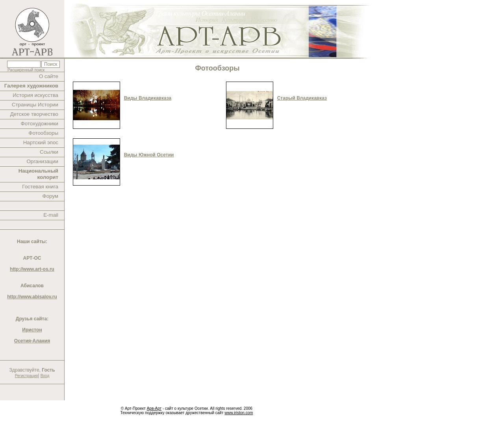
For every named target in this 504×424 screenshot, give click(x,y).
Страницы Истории (35, 105)
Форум (51, 196)
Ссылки (49, 152)
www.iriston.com (239, 413)
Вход (45, 376)
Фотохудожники (40, 124)
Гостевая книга (40, 187)
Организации (42, 161)
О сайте (49, 76)
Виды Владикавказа (148, 98)
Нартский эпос (41, 142)
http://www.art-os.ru (32, 269)
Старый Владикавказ (302, 98)
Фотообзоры (43, 133)
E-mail (51, 215)
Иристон (32, 330)
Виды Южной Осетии (149, 155)
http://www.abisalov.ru (32, 297)
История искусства (35, 95)
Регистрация (26, 376)
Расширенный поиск (26, 70)
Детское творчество (34, 114)
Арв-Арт (154, 408)
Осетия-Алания (32, 341)
